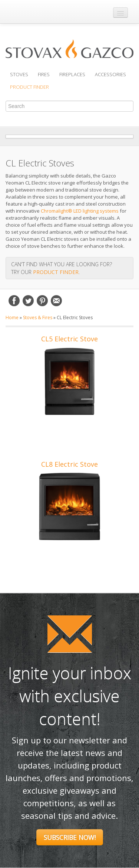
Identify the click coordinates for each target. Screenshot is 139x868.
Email (56, 301)
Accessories (110, 74)
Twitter (28, 301)
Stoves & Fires (38, 318)
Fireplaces (72, 74)
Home (12, 318)
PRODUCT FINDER (56, 272)
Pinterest (42, 301)
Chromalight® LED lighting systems (80, 211)
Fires (44, 74)
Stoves (19, 74)
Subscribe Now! (70, 837)
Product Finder (29, 87)
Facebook (14, 301)
